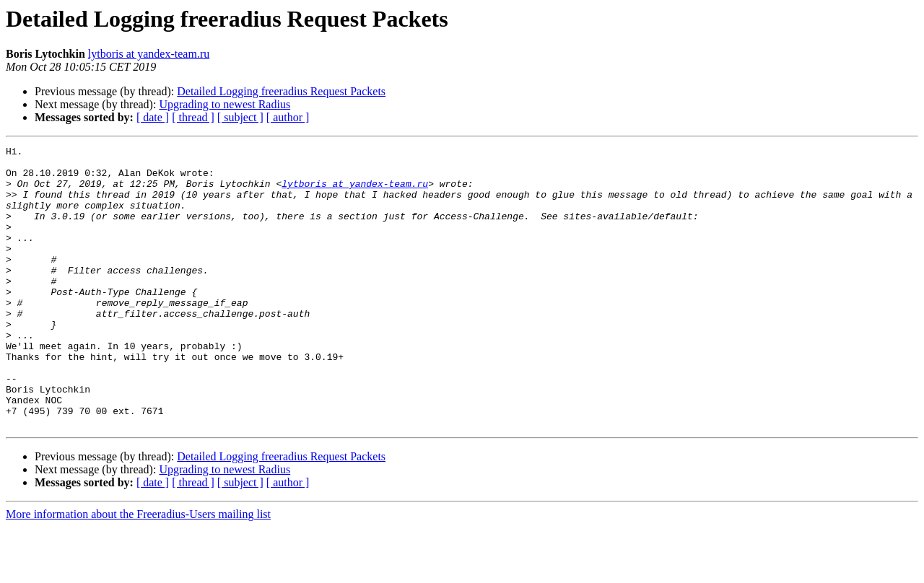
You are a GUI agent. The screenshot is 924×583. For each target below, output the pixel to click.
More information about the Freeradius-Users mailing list (138, 570)
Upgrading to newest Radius (225, 104)
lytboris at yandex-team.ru (149, 54)
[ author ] (288, 117)
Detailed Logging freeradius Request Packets (281, 91)
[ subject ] (240, 117)
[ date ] (153, 117)
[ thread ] (193, 117)
